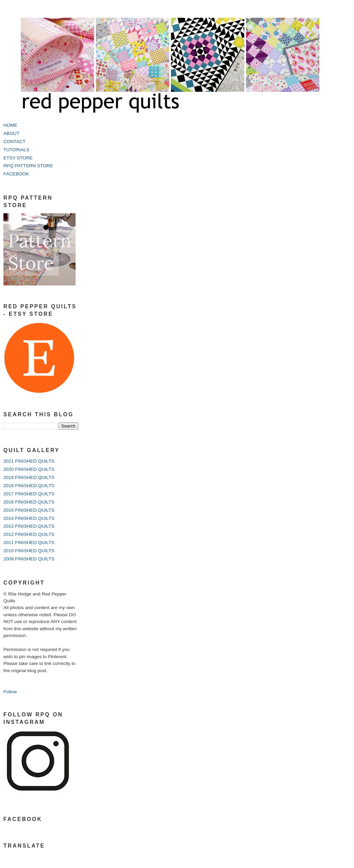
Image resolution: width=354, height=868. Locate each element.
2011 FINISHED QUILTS (29, 542)
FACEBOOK (16, 174)
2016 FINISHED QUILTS (29, 502)
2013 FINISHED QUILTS (29, 526)
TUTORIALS (16, 150)
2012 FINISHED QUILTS (29, 534)
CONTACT (14, 142)
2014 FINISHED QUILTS (29, 518)
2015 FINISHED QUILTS (29, 510)
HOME (10, 125)
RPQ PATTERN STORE (28, 166)
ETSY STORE (18, 158)
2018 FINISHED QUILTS (29, 486)
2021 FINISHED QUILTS (29, 461)
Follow (10, 692)
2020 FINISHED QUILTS (29, 469)
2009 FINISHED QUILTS (29, 559)
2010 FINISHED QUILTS (29, 551)
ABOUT (11, 133)
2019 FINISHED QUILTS (29, 477)
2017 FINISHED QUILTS (29, 494)
